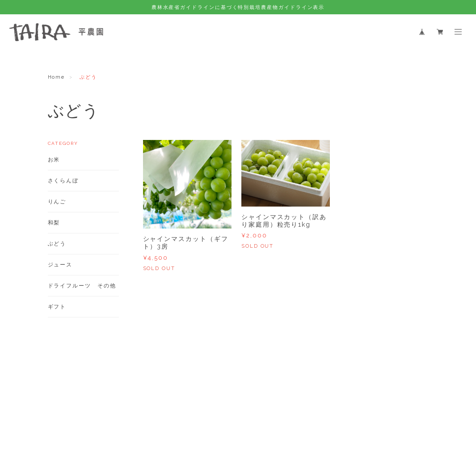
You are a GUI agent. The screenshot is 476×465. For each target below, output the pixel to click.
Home (57, 77)
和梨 (54, 223)
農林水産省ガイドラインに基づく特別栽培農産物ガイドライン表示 (238, 7)
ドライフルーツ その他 (82, 286)
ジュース (60, 265)
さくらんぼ (63, 181)
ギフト (57, 307)
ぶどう (57, 244)
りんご (57, 202)
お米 (54, 160)
